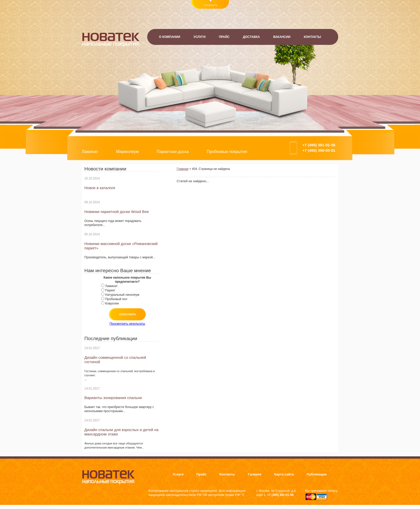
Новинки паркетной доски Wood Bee (117, 212)
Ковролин (112, 303)
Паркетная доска (173, 152)
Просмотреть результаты (127, 324)
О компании (170, 37)
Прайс (224, 37)
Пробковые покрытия (227, 152)
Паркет (110, 290)
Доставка (251, 37)
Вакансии (282, 37)
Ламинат (90, 152)
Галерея (255, 474)
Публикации (317, 474)
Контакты (312, 37)
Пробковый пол (116, 299)
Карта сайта (284, 474)
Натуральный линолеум (122, 295)
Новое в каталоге (100, 188)
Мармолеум (127, 152)
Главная (183, 169)
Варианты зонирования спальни (113, 398)
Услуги (200, 37)
